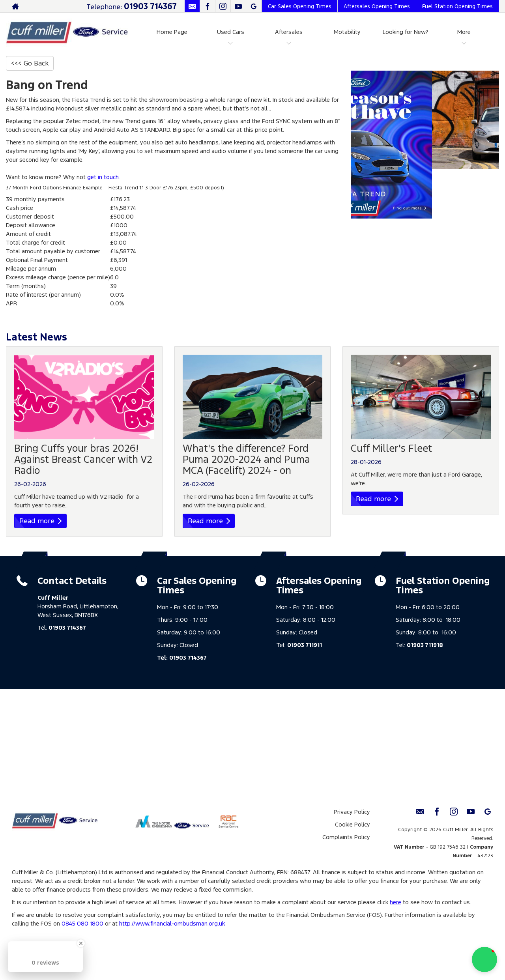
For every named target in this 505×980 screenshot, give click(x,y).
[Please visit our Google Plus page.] (253, 6)
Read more (40, 521)
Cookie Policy (353, 824)
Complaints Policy (346, 837)
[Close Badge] (81, 943)
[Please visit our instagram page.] (223, 6)
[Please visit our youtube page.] (238, 6)
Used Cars (231, 32)
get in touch (103, 177)
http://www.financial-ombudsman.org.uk (172, 923)
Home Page (172, 32)
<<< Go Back (30, 63)
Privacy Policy (352, 812)
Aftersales (289, 32)
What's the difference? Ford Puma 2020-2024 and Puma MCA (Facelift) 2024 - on (246, 459)
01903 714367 (150, 6)
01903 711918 (425, 645)
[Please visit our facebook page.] (207, 6)
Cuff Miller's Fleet (391, 448)
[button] (484, 959)
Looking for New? (406, 32)
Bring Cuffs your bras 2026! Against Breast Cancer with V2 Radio (83, 459)
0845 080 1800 (82, 923)
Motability (347, 32)
